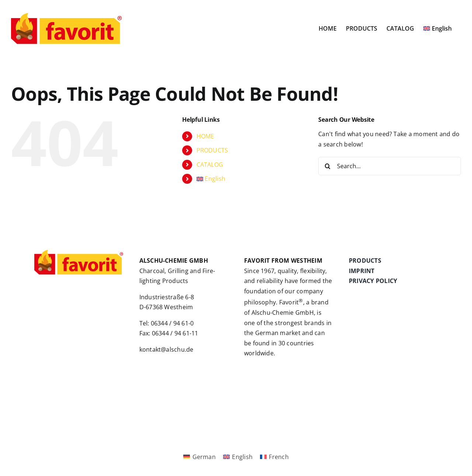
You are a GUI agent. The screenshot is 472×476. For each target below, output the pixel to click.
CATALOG (210, 165)
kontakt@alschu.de (166, 349)
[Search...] (390, 166)
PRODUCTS (212, 150)
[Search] (327, 166)
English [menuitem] (242, 457)
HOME (205, 136)
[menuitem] (438, 28)
